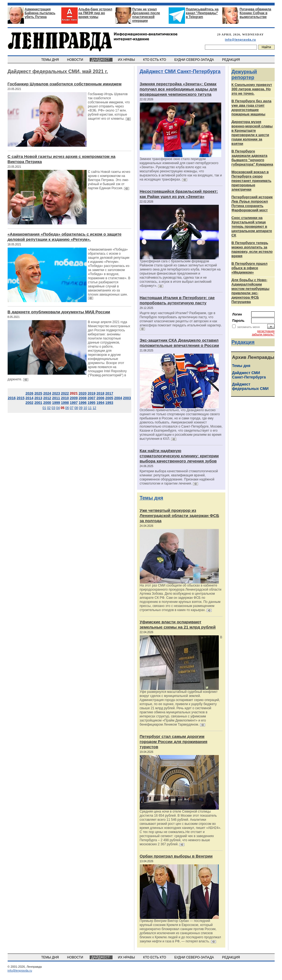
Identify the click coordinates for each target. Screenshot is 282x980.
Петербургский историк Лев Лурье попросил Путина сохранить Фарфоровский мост (252, 204)
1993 (109, 403)
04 (58, 408)
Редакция (243, 342)
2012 (47, 398)
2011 (56, 398)
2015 (21, 398)
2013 (38, 398)
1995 (91, 403)
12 (94, 408)
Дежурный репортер (244, 75)
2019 (91, 393)
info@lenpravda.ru (241, 40)
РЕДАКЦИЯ (231, 60)
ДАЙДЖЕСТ (101, 60)
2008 (83, 398)
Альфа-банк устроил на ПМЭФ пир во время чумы (95, 13)
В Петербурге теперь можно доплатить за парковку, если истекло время (252, 249)
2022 (65, 393)
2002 (30, 403)
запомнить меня (249, 327)
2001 (38, 403)
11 (90, 408)
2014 (30, 398)
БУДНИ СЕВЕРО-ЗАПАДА (195, 60)
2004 (118, 398)
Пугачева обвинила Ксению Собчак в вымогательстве (255, 13)
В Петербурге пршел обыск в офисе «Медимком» (250, 268)
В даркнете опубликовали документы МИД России (59, 312)
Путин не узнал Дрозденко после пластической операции (146, 15)
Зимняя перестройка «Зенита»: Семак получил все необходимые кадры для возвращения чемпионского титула (178, 89)
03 (53, 408)
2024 (47, 393)
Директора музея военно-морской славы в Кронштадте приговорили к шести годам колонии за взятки (252, 133)
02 (49, 408)
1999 (56, 403)
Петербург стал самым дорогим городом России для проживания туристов (174, 742)
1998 (65, 403)
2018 (100, 393)
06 (67, 408)
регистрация (266, 331)
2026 (30, 393)
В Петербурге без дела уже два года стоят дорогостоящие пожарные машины (251, 108)
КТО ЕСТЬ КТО (155, 60)
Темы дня (151, 498)
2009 (74, 398)
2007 (91, 398)
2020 (83, 393)
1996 (83, 403)
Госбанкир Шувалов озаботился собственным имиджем (65, 84)
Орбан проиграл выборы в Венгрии (176, 856)
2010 (65, 398)
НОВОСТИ (75, 60)
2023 (56, 393)
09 (81, 408)
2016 (12, 398)
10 (85, 408)
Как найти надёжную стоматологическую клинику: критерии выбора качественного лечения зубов (179, 456)
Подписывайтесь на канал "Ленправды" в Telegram (202, 13)
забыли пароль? (263, 334)
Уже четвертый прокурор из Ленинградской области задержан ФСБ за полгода (180, 515)
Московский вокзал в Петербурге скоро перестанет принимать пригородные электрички (251, 181)
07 (72, 408)
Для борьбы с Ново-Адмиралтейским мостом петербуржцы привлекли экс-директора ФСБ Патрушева (251, 291)
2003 (127, 398)
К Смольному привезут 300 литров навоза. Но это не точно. (252, 89)
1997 (74, 403)
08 (76, 408)
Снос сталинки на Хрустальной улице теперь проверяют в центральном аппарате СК (252, 226)
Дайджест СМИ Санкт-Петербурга (180, 71)
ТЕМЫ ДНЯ (51, 60)
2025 (38, 393)
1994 (100, 403)
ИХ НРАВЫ (127, 60)
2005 (109, 398)
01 (44, 408)
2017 (109, 393)
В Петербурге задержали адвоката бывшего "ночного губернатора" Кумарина (252, 158)
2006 (100, 398)
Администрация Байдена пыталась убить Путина (40, 13)
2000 (47, 403)
